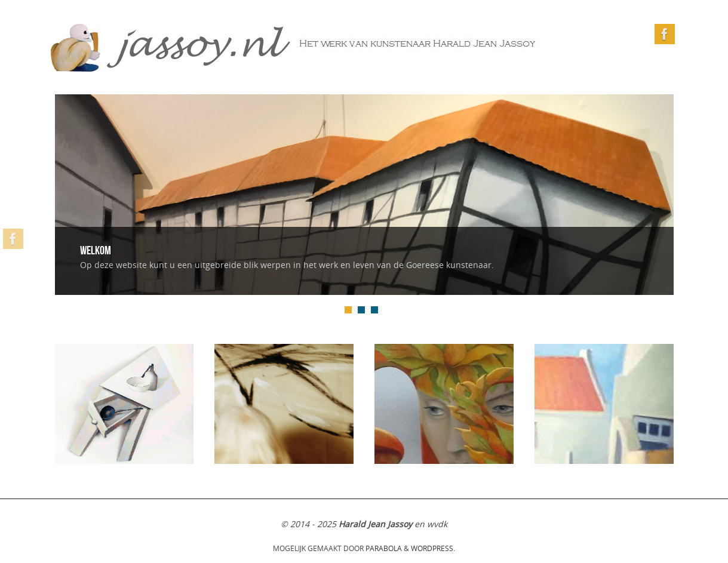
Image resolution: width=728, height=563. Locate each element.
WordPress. (433, 548)
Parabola (384, 548)
